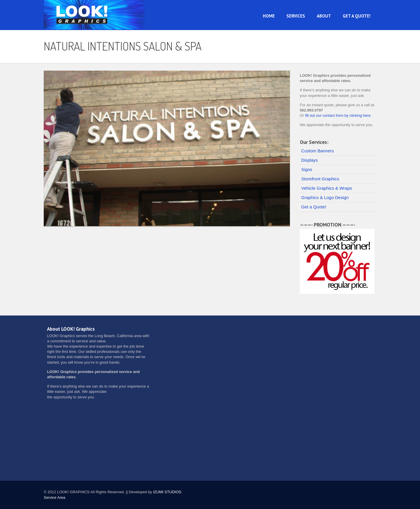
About (324, 16)
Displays (310, 160)
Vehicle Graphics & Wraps (327, 188)
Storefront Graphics (320, 179)
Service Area (55, 497)
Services (296, 16)
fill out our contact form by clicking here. (338, 115)
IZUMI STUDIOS (167, 492)
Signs (307, 169)
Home (269, 16)
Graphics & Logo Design (325, 197)
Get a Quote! (357, 16)
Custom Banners (318, 151)
